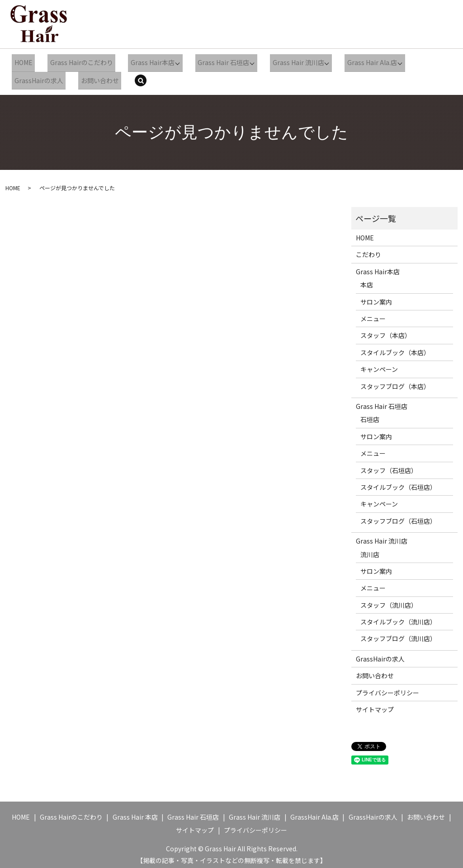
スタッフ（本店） (386, 331)
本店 (367, 280)
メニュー (373, 314)
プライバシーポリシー (387, 688)
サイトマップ (375, 705)
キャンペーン (379, 365)
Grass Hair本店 (143, 61)
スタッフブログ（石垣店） (398, 516)
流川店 (370, 549)
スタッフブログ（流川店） (398, 634)
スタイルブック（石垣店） (398, 483)
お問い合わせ (94, 77)
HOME (21, 61)
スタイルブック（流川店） (398, 617)
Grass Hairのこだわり (76, 61)
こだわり (369, 250)
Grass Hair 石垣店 (213, 61)
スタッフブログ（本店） (395, 382)
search (139, 78)
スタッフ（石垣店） (389, 465)
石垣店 (370, 415)
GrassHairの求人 (37, 77)
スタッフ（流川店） (389, 601)
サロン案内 (376, 297)
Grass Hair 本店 (135, 812)
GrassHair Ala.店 (314, 812)
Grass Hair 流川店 (287, 61)
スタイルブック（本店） (395, 348)
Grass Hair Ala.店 (359, 61)
